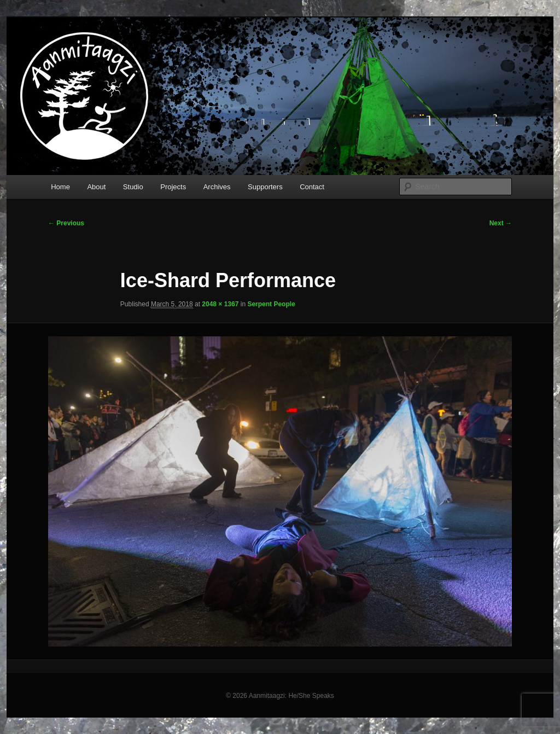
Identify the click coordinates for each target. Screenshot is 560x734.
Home (60, 187)
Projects (173, 187)
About (96, 187)
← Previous (66, 223)
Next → (501, 223)
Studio (133, 187)
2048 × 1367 (220, 304)
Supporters (265, 187)
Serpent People (271, 304)
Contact (312, 187)
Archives (217, 187)
